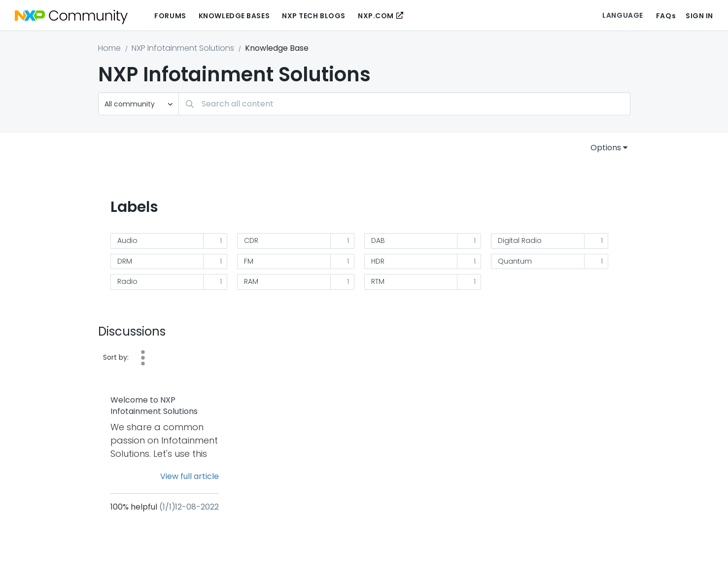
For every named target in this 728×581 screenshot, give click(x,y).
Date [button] (143, 358)
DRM (125, 261)
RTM (378, 281)
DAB (378, 240)
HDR (378, 261)
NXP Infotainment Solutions (183, 48)
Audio (127, 240)
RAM (251, 281)
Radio (127, 281)
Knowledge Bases (234, 16)
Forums (170, 16)
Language (623, 15)
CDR (251, 240)
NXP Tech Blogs (314, 16)
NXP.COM (376, 16)
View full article (190, 476)
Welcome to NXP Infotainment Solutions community (154, 406)
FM (249, 261)
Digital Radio (520, 240)
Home (109, 48)
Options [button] (606, 148)
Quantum (515, 261)
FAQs (666, 16)
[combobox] (404, 104)
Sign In (699, 16)
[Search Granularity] (139, 104)
